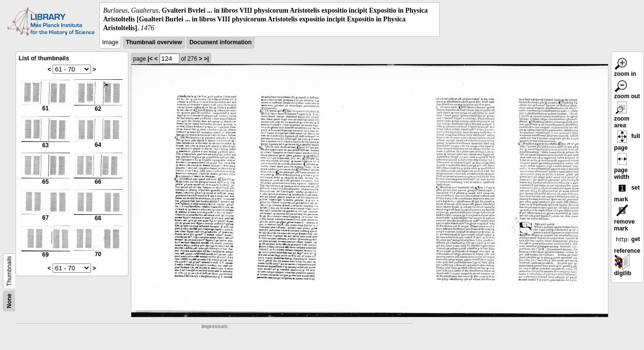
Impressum (214, 326)
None (9, 301)
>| (206, 59)
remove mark (625, 219)
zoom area (622, 116)
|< (150, 59)
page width (622, 168)
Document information (220, 42)
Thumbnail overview (154, 42)
